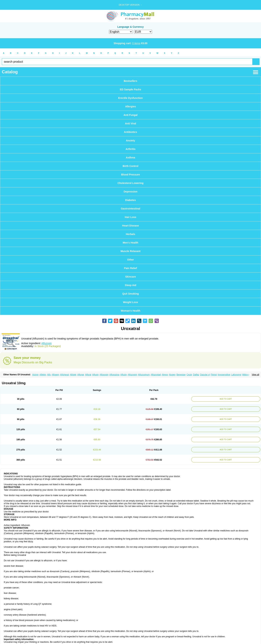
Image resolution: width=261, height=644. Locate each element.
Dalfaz (196, 375)
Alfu (49, 375)
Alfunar (81, 375)
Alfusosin (104, 375)
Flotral (214, 375)
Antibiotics (130, 132)
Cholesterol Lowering (130, 183)
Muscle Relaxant (130, 251)
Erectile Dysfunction (130, 98)
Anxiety (131, 140)
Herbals (130, 234)
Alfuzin (123, 375)
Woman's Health (130, 311)
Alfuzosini (132, 375)
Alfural (88, 375)
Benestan (181, 375)
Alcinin (35, 375)
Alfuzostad (156, 375)
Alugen (172, 375)
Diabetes (130, 200)
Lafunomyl (236, 375)
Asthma (130, 158)
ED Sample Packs (130, 89)
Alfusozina (114, 375)
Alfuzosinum (144, 375)
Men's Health (130, 243)
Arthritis (130, 149)
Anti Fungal (131, 115)
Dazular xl (205, 375)
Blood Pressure (130, 175)
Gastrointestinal (131, 209)
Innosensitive (224, 375)
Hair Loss (130, 217)
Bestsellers (131, 81)
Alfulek (73, 375)
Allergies (130, 106)
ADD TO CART (226, 399)
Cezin (189, 375)
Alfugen (55, 375)
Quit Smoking (131, 294)
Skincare (130, 277)
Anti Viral (130, 123)
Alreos (165, 375)
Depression (130, 192)
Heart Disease (131, 226)
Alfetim (43, 375)
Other (130, 260)
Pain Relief (130, 268)
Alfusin (95, 375)
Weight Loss (131, 302)
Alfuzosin (46, 343)
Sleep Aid (130, 285)
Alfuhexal (64, 375)
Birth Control (130, 166)
